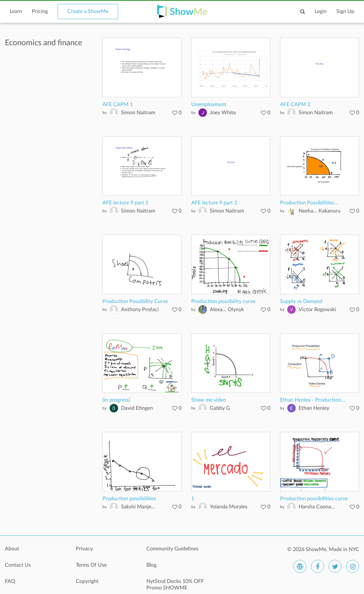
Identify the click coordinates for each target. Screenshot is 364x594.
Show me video (209, 400)
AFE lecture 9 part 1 (125, 203)
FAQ (10, 581)
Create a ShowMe (88, 11)
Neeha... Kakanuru (320, 211)
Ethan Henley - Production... (312, 400)
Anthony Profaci (140, 310)
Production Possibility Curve (135, 301)
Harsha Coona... (317, 507)
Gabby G (220, 408)
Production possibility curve (223, 301)
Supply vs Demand (301, 301)
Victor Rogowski (317, 310)
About (12, 549)
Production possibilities (129, 499)
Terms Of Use (91, 565)
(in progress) (116, 400)
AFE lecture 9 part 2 (214, 203)
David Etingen (137, 408)
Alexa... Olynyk (227, 310)
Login (321, 11)
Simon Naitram (138, 113)
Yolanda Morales (229, 507)
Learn (16, 11)
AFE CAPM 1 (118, 104)
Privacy (84, 549)
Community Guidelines (172, 549)
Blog (151, 565)
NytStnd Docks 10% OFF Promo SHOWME (175, 585)
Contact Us (18, 565)
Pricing (40, 11)
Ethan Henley (314, 408)
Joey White (223, 113)
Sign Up (345, 11)
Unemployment (209, 104)
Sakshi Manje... (138, 507)
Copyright (87, 581)
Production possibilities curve (314, 499)
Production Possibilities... (309, 203)
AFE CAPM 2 (295, 104)
